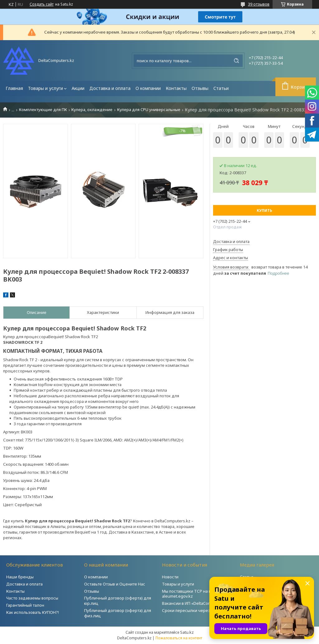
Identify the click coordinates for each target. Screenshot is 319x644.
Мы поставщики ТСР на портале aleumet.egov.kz (193, 594)
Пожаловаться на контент (179, 638)
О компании (148, 88)
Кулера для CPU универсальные (149, 110)
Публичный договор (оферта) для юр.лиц (118, 601)
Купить (264, 210)
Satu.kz (187, 632)
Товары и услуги (45, 88)
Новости (170, 577)
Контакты (176, 88)
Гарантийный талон (25, 605)
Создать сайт (42, 4)
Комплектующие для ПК (43, 110)
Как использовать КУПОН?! (33, 612)
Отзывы (200, 88)
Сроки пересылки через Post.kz (193, 610)
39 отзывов (259, 4)
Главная (14, 88)
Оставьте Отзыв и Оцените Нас (115, 584)
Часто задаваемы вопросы (32, 598)
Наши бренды (20, 577)
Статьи (221, 88)
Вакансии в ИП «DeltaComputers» (194, 603)
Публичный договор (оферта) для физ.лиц (118, 613)
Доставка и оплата (110, 88)
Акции (78, 88)
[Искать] (236, 61)
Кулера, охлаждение (92, 110)
